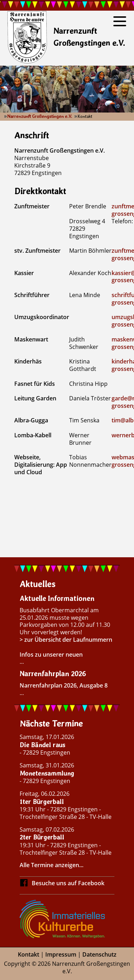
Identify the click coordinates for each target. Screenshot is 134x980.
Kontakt (29, 954)
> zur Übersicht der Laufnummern (66, 640)
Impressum (61, 954)
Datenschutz (99, 954)
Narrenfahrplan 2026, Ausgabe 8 (64, 685)
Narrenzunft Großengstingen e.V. (40, 116)
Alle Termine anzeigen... (51, 865)
